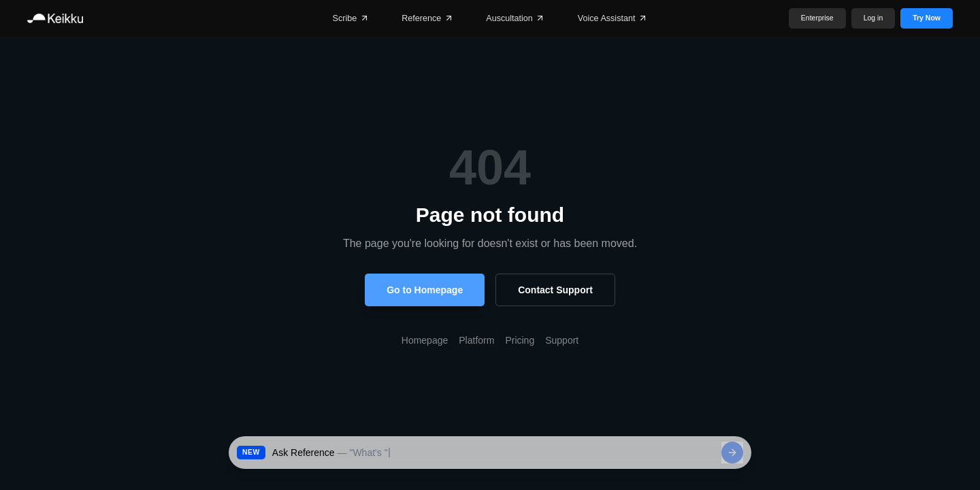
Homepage (425, 340)
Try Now (927, 18)
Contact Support (555, 290)
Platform (476, 340)
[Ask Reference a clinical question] (493, 453)
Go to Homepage (425, 290)
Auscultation (516, 18)
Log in (873, 18)
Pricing (520, 340)
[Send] (732, 453)
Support (562, 340)
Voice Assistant (613, 18)
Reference (427, 18)
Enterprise (817, 18)
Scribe (351, 18)
